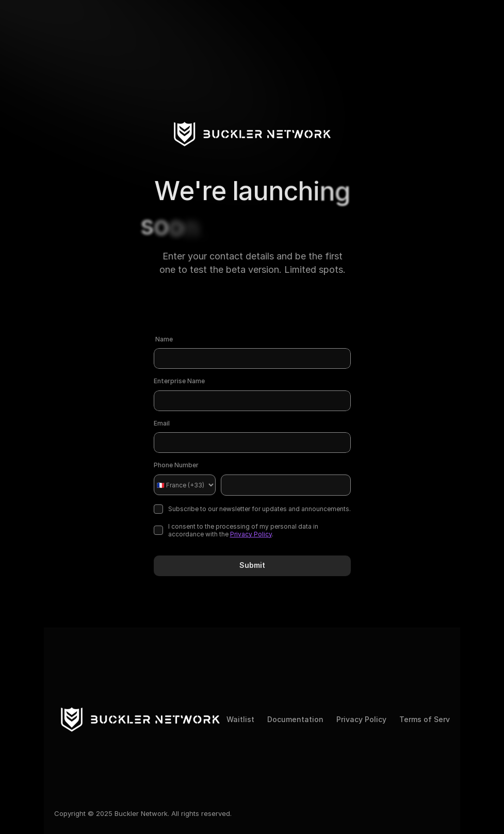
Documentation (295, 719)
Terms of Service (430, 719)
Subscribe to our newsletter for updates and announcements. (252, 509)
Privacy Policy (251, 534)
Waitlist (240, 719)
